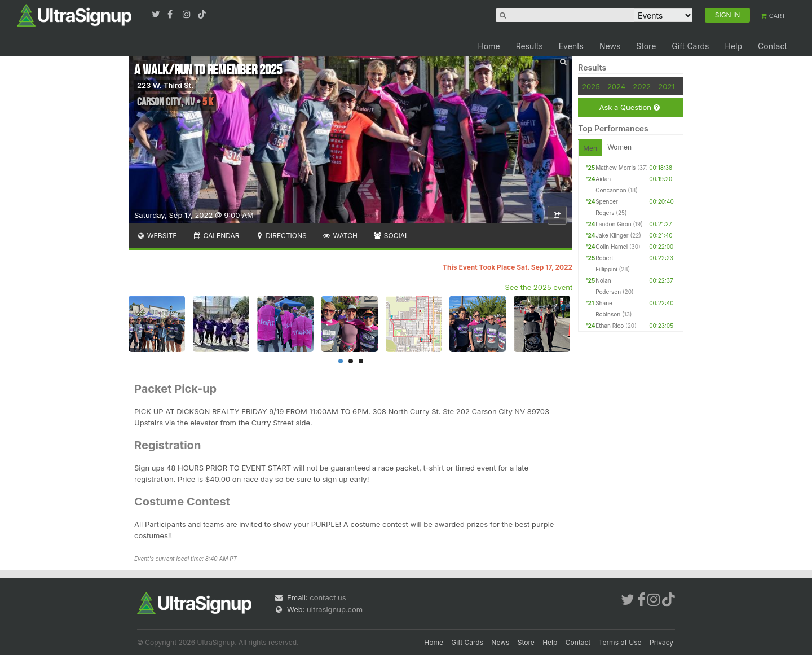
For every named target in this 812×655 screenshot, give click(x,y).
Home (489, 46)
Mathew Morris (615, 168)
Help (733, 46)
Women (619, 147)
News (610, 46)
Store (646, 46)
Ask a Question (629, 107)
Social (391, 236)
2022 (642, 86)
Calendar (216, 236)
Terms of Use (620, 642)
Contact (773, 46)
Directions (281, 236)
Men (590, 148)
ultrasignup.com (335, 609)
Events (571, 46)
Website (157, 236)
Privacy (661, 642)
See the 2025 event (539, 287)
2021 (666, 86)
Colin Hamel (612, 247)
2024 (616, 86)
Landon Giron (613, 224)
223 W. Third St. (165, 85)
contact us (328, 597)
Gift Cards (690, 46)
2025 (591, 86)
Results (529, 46)
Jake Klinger (612, 235)
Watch (340, 236)
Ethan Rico (610, 326)
